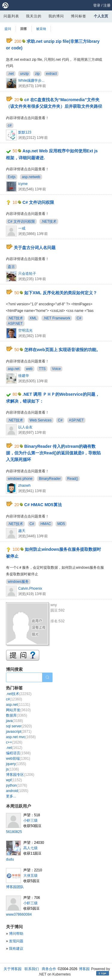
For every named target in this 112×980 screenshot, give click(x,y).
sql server (19, 726)
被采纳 (41, 29)
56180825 (14, 832)
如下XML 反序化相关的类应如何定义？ (60, 293)
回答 (24, 29)
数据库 (17, 715)
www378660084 (19, 914)
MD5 (61, 524)
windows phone (20, 479)
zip (37, 74)
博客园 (84, 969)
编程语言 (18, 753)
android (17, 791)
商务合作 (49, 969)
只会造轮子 (27, 274)
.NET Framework (57, 318)
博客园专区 (20, 775)
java (14, 721)
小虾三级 (30, 820)
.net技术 (19, 694)
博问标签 (79, 16)
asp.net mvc (21, 737)
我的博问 (56, 16)
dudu (10, 859)
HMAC (46, 524)
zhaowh (24, 486)
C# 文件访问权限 (38, 202)
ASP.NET (15, 324)
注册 (107, 5)
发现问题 (16, 941)
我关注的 (34, 16)
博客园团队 (15, 887)
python (17, 785)
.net (11, 74)
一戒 (22, 228)
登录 (97, 5)
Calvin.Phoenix (30, 588)
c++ (14, 742)
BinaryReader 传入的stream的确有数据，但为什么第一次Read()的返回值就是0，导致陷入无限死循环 (53, 453)
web (29, 369)
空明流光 (25, 330)
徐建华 (24, 376)
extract (51, 74)
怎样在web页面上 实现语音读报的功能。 (62, 350)
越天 (22, 531)
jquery (16, 764)
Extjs (12, 177)
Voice (56, 369)
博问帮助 (16, 934)
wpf (14, 780)
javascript (19, 732)
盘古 (11, 267)
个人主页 (101, 16)
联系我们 (32, 969)
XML (33, 318)
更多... (11, 796)
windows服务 (18, 582)
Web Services (41, 420)
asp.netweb (31, 177)
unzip (24, 74)
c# (10, 125)
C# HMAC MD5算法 (43, 505)
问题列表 (11, 16)
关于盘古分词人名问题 (35, 248)
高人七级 (30, 848)
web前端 (18, 758)
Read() (73, 479)
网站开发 (18, 710)
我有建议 (16, 949)
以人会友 (25, 427)
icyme (23, 184)
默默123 (25, 132)
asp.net (14, 369)
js (12, 769)
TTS (42, 369)
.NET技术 (49, 222)
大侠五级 (30, 876)
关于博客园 (13, 969)
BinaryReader (50, 479)
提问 (8, 29)
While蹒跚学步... (31, 81)
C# (79, 318)
